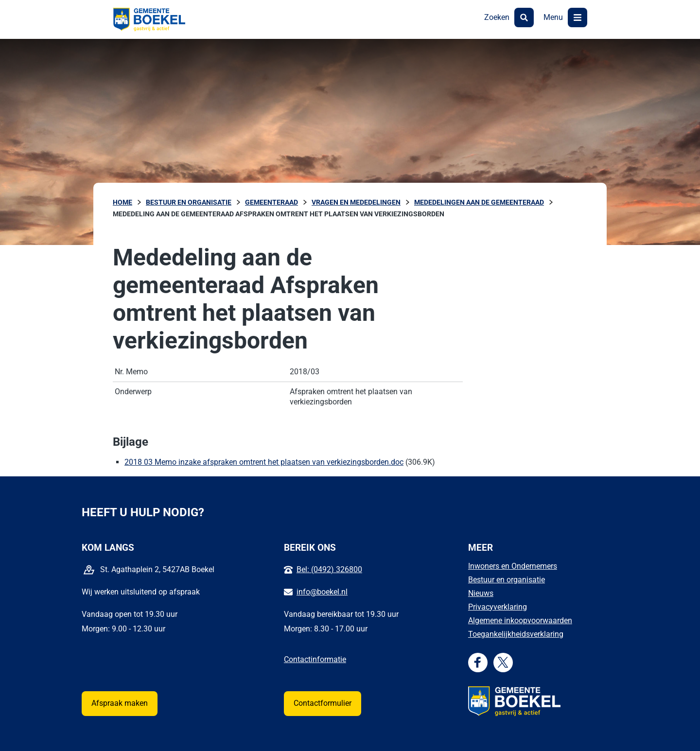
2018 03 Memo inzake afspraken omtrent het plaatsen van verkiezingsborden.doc (264, 462)
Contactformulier (323, 703)
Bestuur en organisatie (507, 580)
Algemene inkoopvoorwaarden (520, 620)
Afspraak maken (120, 703)
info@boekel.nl (322, 592)
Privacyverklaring (498, 607)
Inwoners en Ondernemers (513, 566)
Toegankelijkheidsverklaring (516, 634)
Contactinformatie (315, 659)
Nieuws (481, 593)
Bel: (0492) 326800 (329, 569)
